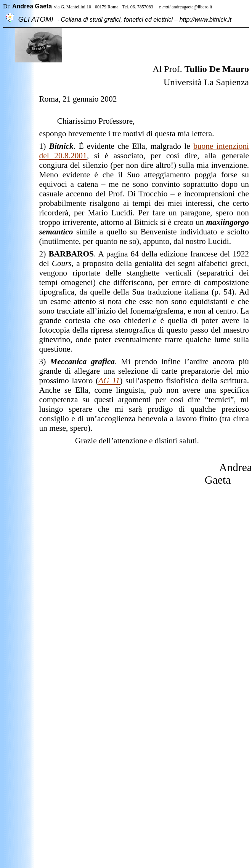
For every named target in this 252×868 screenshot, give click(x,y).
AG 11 (109, 381)
